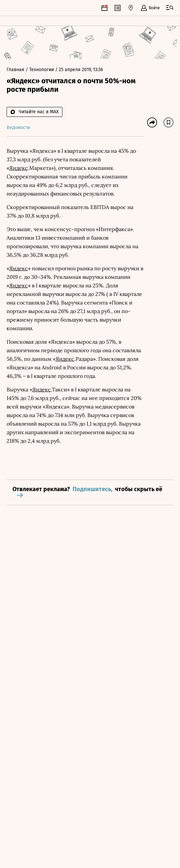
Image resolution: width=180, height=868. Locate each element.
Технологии (42, 70)
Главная (16, 70)
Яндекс (19, 168)
